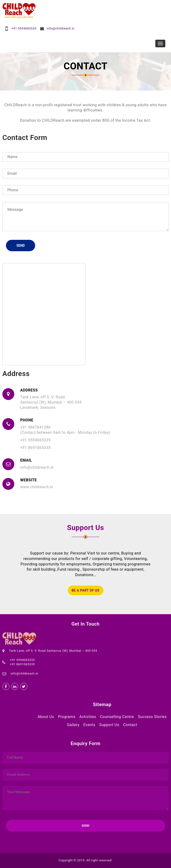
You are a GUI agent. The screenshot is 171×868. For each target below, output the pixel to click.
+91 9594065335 (24, 28)
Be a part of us (86, 590)
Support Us (109, 725)
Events (89, 725)
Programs (67, 717)
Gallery (73, 725)
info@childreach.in (61, 28)
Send (21, 246)
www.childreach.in (37, 487)
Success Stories (152, 717)
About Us (46, 717)
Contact (130, 725)
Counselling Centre (117, 717)
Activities (88, 717)
